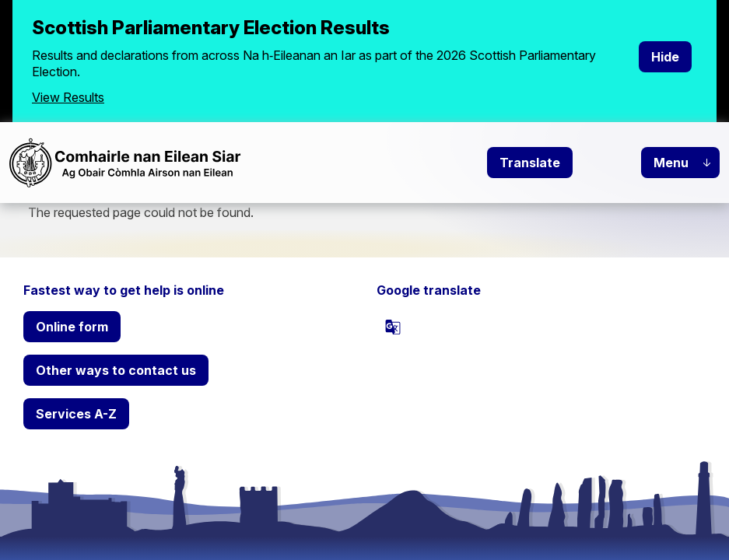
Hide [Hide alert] (665, 57)
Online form (72, 327)
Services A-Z (76, 414)
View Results (68, 97)
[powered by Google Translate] (393, 327)
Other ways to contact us (116, 370)
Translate (530, 163)
